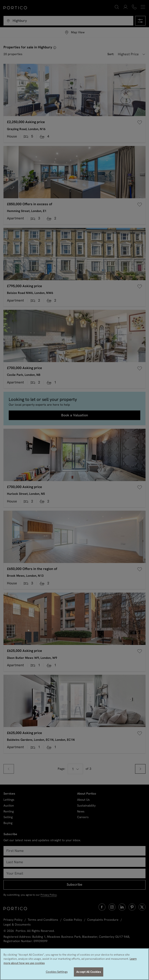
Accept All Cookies (88, 972)
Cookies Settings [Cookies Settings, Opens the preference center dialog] (57, 972)
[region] (74, 964)
